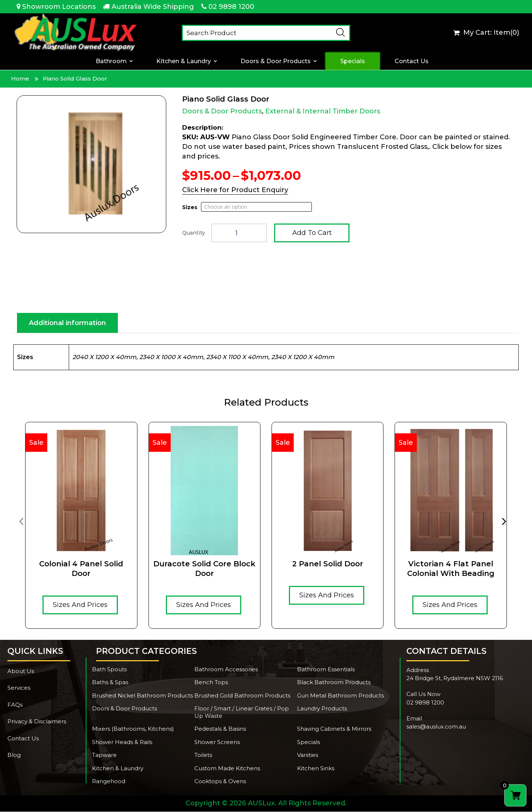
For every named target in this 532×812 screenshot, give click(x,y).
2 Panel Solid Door (328, 564)
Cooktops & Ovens (220, 782)
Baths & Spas (110, 683)
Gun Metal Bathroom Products (340, 696)
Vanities (308, 755)
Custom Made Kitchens (227, 769)
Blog (14, 755)
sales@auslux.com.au (436, 727)
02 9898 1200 (231, 7)
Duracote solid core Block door (204, 569)
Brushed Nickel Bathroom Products (142, 696)
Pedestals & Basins (220, 729)
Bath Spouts (109, 670)
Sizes (190, 207)
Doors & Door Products (276, 61)
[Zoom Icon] (91, 164)
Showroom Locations (59, 7)
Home (20, 79)
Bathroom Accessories (226, 670)
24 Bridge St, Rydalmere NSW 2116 (455, 678)
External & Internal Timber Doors (323, 111)
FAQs (15, 705)
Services (19, 688)
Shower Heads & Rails (122, 742)
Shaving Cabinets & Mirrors (334, 729)
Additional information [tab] (67, 323)
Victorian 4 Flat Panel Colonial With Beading (451, 569)
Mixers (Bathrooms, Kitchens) (133, 729)
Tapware (104, 755)
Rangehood (109, 782)
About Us (21, 671)
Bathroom (111, 61)
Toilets (203, 755)
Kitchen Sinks (316, 769)
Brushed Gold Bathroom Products (242, 696)
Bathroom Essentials (326, 670)
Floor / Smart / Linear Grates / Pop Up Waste (242, 712)
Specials (353, 61)
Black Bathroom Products (334, 683)
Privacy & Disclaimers (37, 722)
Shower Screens (217, 742)
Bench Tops (211, 683)
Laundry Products (322, 709)
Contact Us (412, 61)
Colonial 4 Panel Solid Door (81, 569)
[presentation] (21, 521)
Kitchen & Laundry (184, 61)
